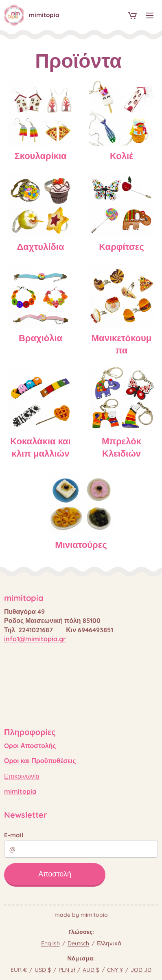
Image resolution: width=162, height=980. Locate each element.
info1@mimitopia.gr (35, 639)
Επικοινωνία (22, 776)
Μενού (150, 15)
